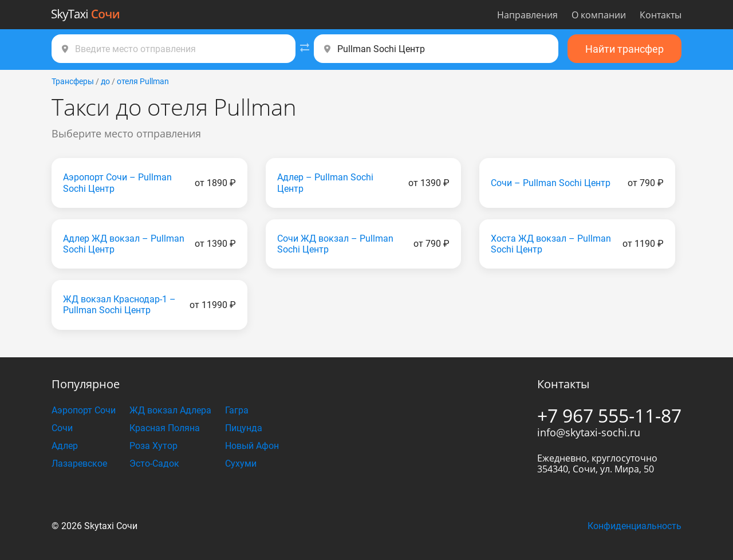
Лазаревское (79, 464)
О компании (599, 15)
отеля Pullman (143, 81)
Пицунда (244, 428)
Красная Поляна (165, 428)
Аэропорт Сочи (84, 410)
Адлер (65, 446)
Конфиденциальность (635, 526)
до (105, 81)
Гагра (237, 410)
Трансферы (73, 81)
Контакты (661, 15)
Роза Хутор (153, 446)
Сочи (62, 428)
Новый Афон (252, 446)
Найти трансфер (624, 49)
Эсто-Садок (154, 464)
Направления (527, 15)
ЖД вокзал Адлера (170, 410)
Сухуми (241, 464)
